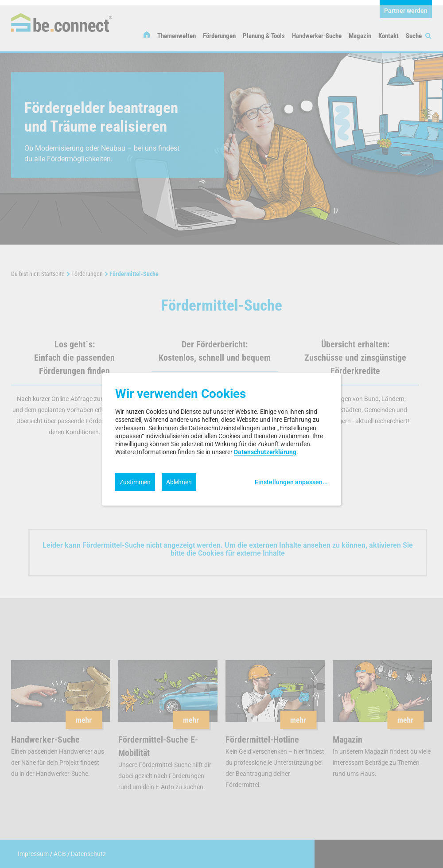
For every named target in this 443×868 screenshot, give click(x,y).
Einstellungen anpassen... (291, 482)
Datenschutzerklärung (265, 452)
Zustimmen (135, 482)
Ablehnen (179, 482)
